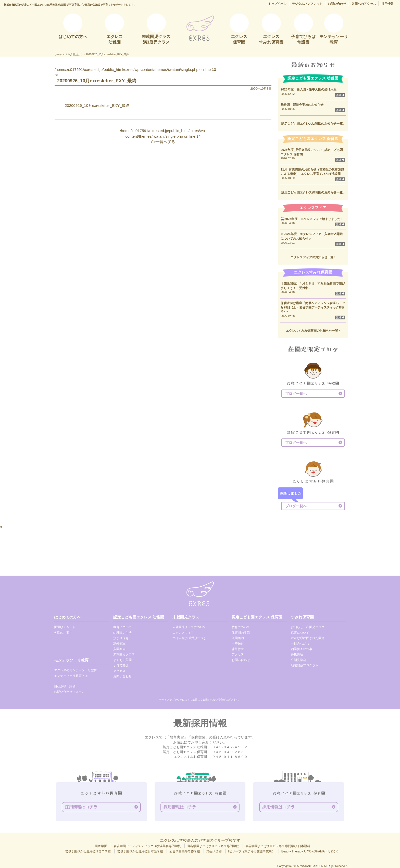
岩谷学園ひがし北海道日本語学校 (140, 851)
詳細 (340, 95)
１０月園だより (74, 54)
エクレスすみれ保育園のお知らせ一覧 (313, 331)
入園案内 (119, 649)
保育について (300, 633)
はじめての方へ (67, 617)
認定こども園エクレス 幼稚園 (139, 617)
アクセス (119, 671)
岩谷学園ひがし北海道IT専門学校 (88, 851)
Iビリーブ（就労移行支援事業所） (251, 851)
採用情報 (387, 4)
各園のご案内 (63, 633)
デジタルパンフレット (307, 4)
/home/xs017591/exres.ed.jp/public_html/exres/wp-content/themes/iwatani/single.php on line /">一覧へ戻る (163, 136)
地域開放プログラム (305, 665)
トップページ (277, 4)
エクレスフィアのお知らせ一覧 (313, 257)
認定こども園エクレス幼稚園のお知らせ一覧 (313, 124)
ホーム (58, 54)
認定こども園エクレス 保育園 (257, 617)
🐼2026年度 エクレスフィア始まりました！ (312, 219)
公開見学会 (298, 660)
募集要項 (297, 654)
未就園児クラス (124, 654)
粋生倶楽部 (214, 851)
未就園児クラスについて (189, 627)
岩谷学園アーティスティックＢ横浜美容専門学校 (147, 846)
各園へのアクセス (364, 4)
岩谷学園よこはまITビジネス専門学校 (213, 846)
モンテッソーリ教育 (71, 660)
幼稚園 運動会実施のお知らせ (302, 105)
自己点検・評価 (65, 686)
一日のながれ (300, 643)
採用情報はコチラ (81, 807)
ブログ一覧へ (296, 394)
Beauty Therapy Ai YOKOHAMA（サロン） (311, 851)
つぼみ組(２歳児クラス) (189, 638)
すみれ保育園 (302, 617)
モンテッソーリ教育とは (71, 676)
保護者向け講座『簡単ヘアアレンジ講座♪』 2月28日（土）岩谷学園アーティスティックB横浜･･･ (313, 307)
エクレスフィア (183, 633)
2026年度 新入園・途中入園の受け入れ (309, 89)
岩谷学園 (101, 846)
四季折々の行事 (302, 649)
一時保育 (238, 643)
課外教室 (119, 643)
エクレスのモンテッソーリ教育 (76, 670)
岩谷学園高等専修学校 (185, 851)
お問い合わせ (337, 4)
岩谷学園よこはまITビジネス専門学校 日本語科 (278, 846)
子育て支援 (121, 665)
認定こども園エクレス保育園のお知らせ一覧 (313, 192)
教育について (122, 627)
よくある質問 (122, 660)
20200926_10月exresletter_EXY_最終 (97, 105)
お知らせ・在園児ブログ (308, 627)
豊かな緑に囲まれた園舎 (308, 638)
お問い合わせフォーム (69, 692)
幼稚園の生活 (122, 633)
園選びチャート (65, 627)
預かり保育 (121, 638)
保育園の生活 (241, 633)
